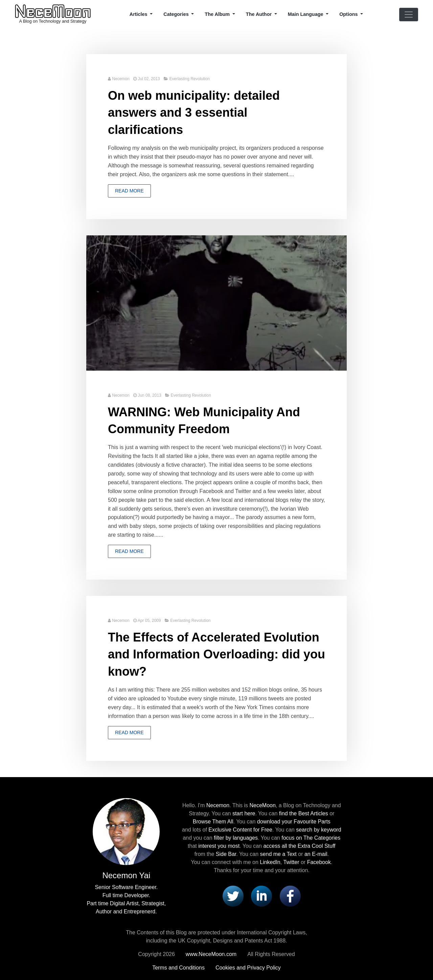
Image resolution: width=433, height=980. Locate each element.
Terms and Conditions (178, 968)
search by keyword (318, 830)
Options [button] (349, 14)
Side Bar (226, 854)
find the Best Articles (304, 813)
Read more (129, 191)
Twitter (291, 862)
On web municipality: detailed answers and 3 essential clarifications (194, 113)
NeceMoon (262, 805)
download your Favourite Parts (294, 822)
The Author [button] (259, 14)
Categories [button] (177, 14)
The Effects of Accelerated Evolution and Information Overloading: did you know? (216, 654)
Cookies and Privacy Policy (248, 968)
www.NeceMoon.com (211, 954)
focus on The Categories (311, 838)
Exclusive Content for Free (240, 830)
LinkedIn (270, 862)
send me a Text (278, 854)
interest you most (219, 846)
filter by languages (236, 838)
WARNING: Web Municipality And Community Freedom (204, 421)
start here (244, 813)
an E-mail (316, 854)
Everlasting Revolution (189, 79)
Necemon (121, 79)
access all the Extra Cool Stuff (299, 846)
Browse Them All (213, 822)
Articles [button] (139, 14)
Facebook (319, 862)
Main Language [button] (306, 14)
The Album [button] (218, 14)
